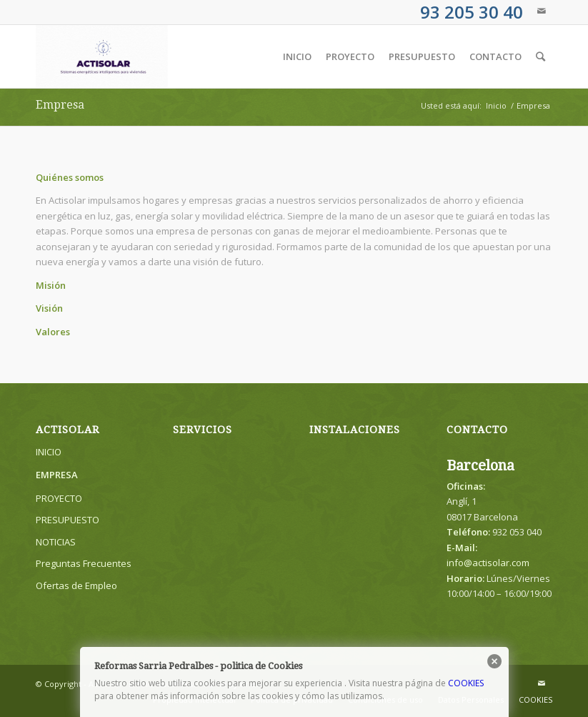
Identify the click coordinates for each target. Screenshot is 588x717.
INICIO (49, 452)
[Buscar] (540, 56)
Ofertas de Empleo (76, 585)
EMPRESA (57, 475)
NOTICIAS (56, 542)
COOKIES (466, 683)
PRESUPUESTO (68, 520)
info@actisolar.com (488, 563)
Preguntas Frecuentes (84, 563)
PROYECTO (59, 498)
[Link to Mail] (542, 11)
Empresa (60, 105)
